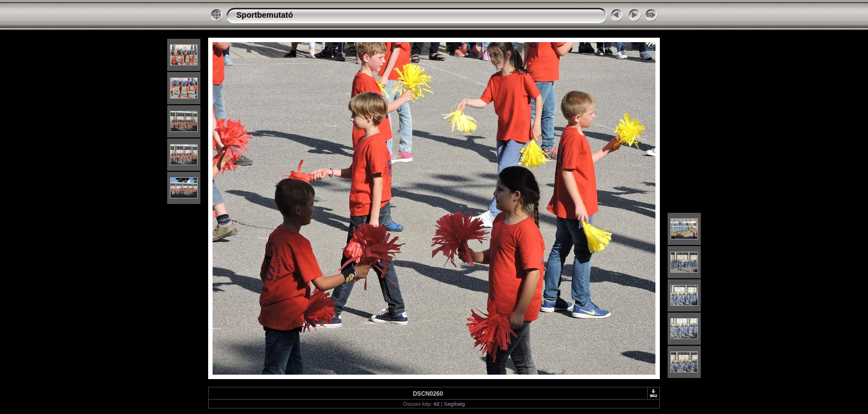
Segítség (454, 404)
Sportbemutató (265, 15)
